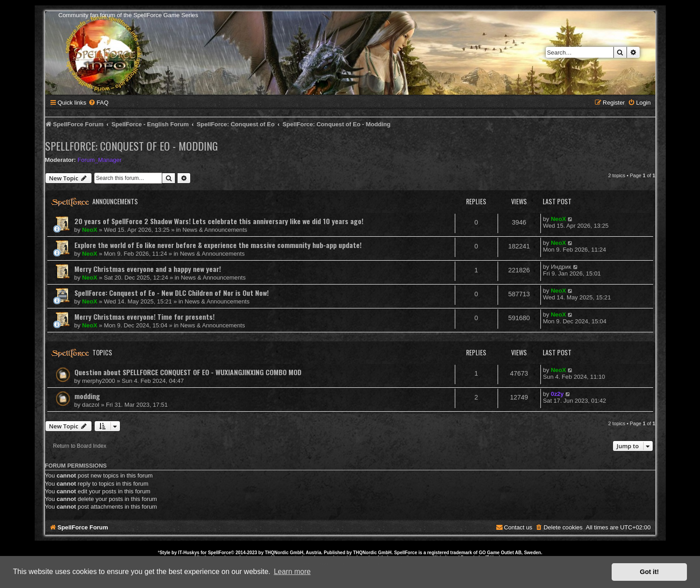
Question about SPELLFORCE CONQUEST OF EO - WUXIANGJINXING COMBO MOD (188, 372)
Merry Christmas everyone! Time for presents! (144, 317)
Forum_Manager (99, 160)
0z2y (557, 394)
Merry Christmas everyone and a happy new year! (148, 269)
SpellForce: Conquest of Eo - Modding (131, 146)
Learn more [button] (292, 572)
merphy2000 (98, 381)
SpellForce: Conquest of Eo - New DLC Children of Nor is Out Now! (172, 293)
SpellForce (219, 553)
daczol (91, 405)
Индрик (561, 267)
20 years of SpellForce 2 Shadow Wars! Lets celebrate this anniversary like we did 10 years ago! (219, 221)
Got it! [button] (650, 572)
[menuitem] (98, 103)
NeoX (90, 230)
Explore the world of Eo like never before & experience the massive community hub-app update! (218, 245)
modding (87, 396)
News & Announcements (215, 230)
